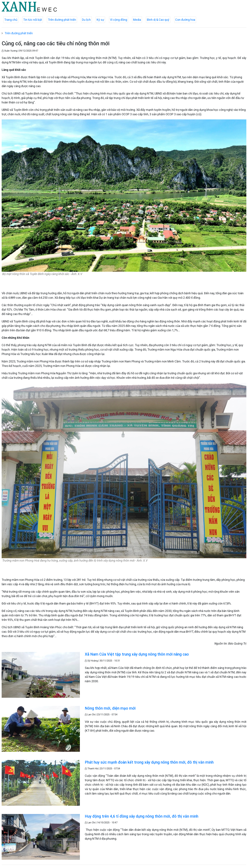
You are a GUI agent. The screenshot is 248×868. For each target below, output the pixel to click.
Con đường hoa (185, 20)
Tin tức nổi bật (33, 20)
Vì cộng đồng (119, 20)
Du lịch (86, 20)
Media (137, 20)
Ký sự (100, 20)
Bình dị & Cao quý (158, 20)
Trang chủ (11, 20)
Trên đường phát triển (62, 20)
